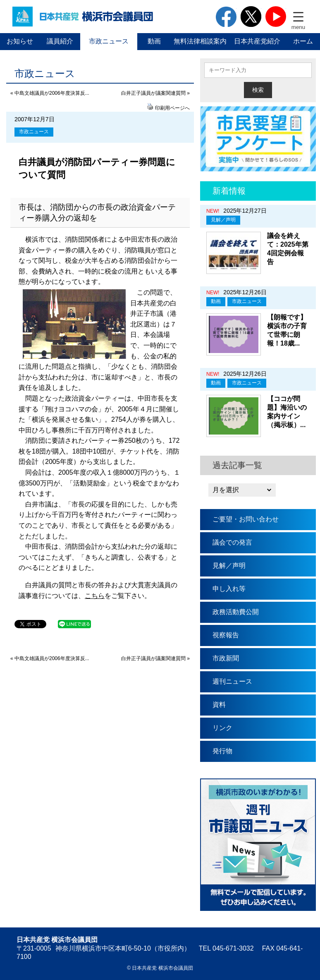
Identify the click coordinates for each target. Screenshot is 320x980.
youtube (276, 17)
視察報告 (226, 635)
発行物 (222, 751)
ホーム (303, 41)
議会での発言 (232, 542)
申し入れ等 (229, 589)
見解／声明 (223, 220)
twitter (251, 17)
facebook (226, 17)
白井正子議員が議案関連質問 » (155, 93)
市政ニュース (109, 41)
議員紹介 (60, 41)
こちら (95, 596)
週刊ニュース (232, 681)
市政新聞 (226, 658)
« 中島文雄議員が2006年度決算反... (50, 93)
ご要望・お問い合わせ (246, 519)
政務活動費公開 (236, 612)
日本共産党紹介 (257, 41)
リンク (222, 728)
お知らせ (20, 41)
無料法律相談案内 (200, 41)
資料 (219, 705)
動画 (154, 41)
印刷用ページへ (172, 108)
